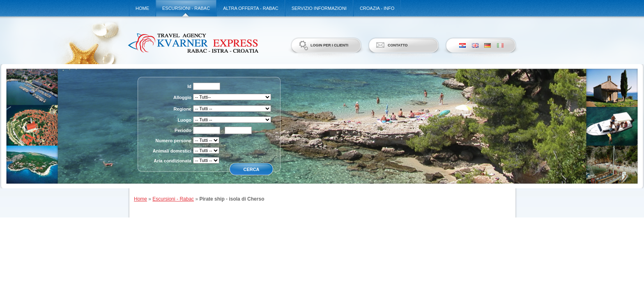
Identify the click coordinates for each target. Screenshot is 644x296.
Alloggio (182, 97)
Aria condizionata (172, 161)
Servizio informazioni (319, 8)
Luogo (184, 120)
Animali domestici (172, 151)
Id (189, 86)
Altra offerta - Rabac (251, 8)
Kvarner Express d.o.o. (193, 43)
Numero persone (174, 141)
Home (142, 8)
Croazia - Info (377, 8)
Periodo (183, 130)
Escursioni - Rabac (186, 8)
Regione (183, 109)
